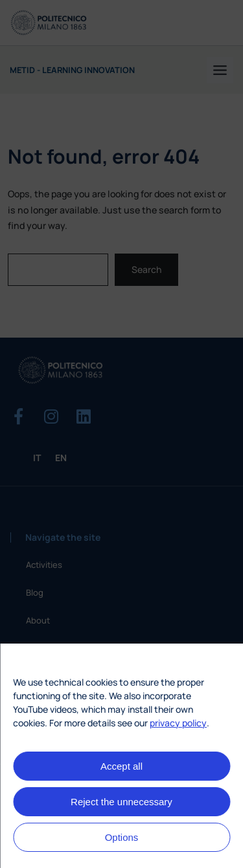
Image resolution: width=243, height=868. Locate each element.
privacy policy (178, 723)
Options (122, 837)
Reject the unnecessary (121, 802)
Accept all (121, 766)
